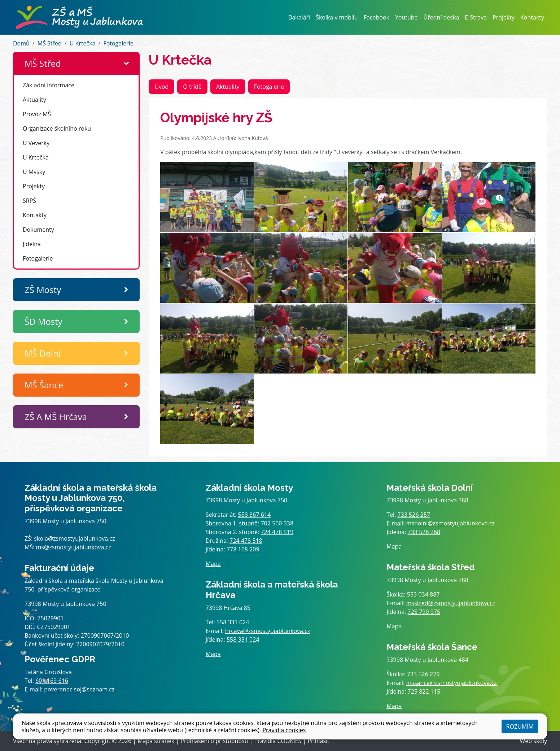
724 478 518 (246, 541)
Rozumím (520, 726)
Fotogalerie (118, 43)
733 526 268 (424, 532)
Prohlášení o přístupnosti (214, 741)
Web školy (533, 741)
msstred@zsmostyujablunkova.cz (451, 603)
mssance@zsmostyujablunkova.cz (452, 683)
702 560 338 (277, 523)
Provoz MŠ (37, 114)
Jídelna (32, 244)
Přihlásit (318, 741)
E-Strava (476, 17)
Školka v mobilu (337, 17)
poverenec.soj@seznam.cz (79, 689)
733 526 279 (423, 674)
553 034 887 (423, 594)
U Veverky (36, 143)
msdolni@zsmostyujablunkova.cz (450, 523)
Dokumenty (38, 230)
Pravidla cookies (284, 730)
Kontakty (532, 17)
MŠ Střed (50, 43)
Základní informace (49, 85)
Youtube (406, 17)
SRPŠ (29, 201)
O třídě (192, 87)
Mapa (213, 564)
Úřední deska (441, 17)
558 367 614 (254, 515)
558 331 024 (233, 622)
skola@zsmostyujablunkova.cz (74, 538)
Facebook (377, 17)
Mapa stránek (156, 741)
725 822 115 (424, 691)
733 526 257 (414, 515)
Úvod (161, 87)
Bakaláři (299, 17)
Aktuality (34, 100)
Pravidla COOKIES (278, 741)
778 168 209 (243, 549)
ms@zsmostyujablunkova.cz (74, 547)
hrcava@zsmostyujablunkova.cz (268, 631)
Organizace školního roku (57, 128)
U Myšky (34, 172)
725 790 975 (424, 612)
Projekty (504, 17)
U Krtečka (83, 43)
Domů (21, 43)
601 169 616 (52, 681)
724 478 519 (277, 532)
